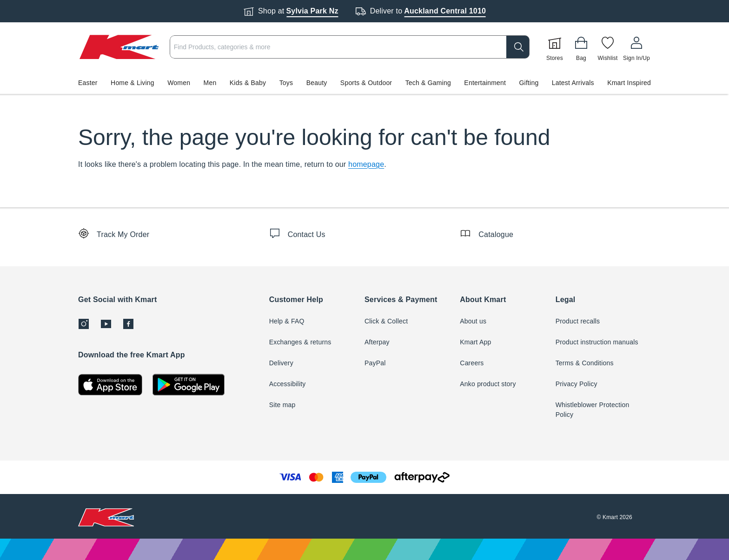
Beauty (317, 83)
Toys (286, 83)
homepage (366, 164)
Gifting (529, 83)
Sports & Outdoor (366, 83)
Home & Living (133, 83)
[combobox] (350, 47)
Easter (88, 83)
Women (179, 83)
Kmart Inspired (629, 83)
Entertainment (485, 83)
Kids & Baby (248, 83)
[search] (518, 47)
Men (210, 83)
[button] (364, 83)
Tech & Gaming (428, 83)
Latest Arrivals (573, 83)
